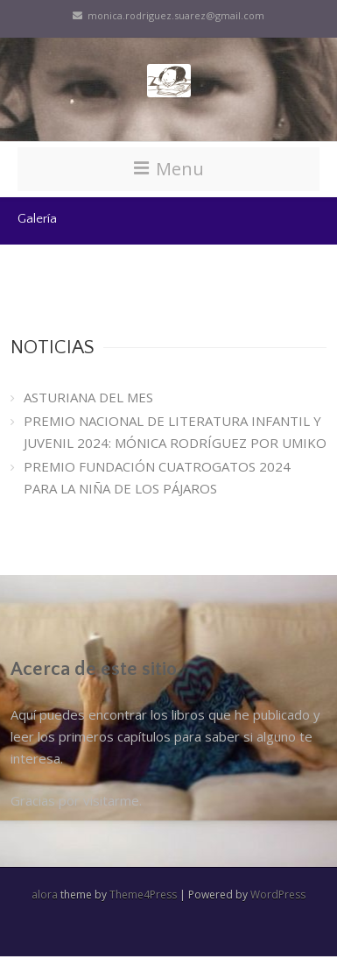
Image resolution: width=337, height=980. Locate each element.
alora (45, 895)
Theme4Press (143, 895)
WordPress (278, 895)
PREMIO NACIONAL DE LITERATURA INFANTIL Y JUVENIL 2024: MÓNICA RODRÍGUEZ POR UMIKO (175, 432)
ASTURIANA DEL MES (88, 397)
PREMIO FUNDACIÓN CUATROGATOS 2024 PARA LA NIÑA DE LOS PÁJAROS (157, 477)
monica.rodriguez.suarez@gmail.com (168, 15)
